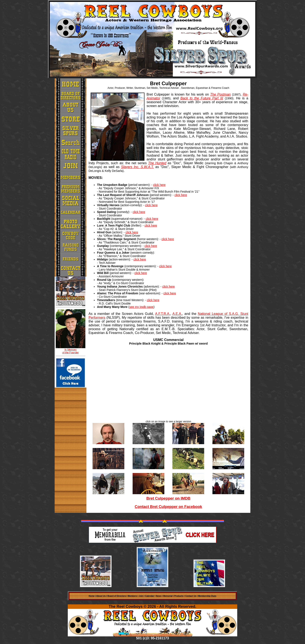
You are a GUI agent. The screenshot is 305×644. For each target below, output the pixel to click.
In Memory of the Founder (71, 351)
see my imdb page (141, 307)
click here (159, 185)
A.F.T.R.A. (163, 314)
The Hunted (157, 163)
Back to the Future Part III (202, 98)
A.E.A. (177, 314)
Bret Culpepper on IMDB (168, 498)
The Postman (220, 94)
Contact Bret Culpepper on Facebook (168, 507)
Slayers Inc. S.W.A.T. (137, 167)
